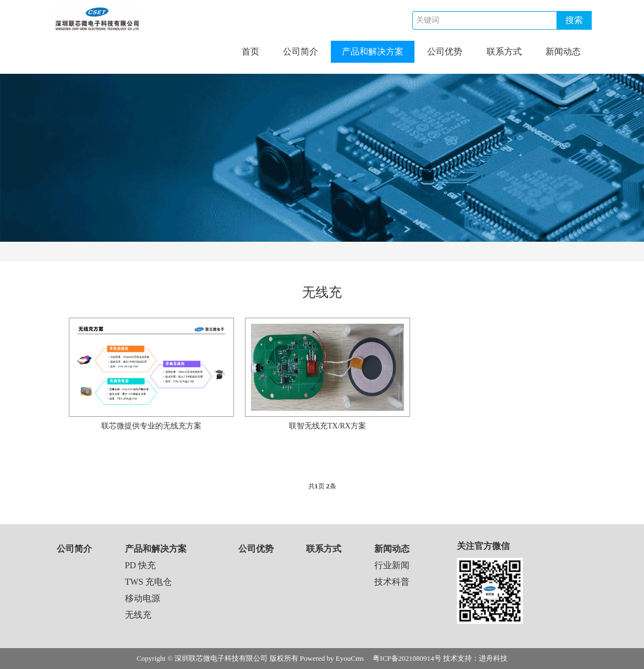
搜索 (574, 20)
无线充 (138, 615)
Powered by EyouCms (331, 658)
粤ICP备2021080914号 (407, 658)
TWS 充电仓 (149, 582)
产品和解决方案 (373, 51)
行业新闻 (392, 565)
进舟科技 (493, 658)
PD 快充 (140, 565)
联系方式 (504, 51)
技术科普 (392, 582)
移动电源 (143, 598)
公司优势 (445, 51)
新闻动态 (563, 51)
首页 (250, 51)
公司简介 (301, 51)
